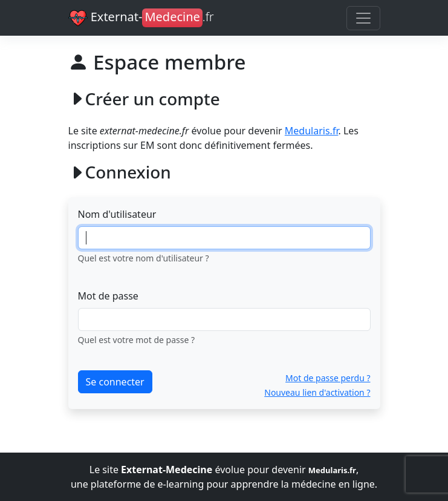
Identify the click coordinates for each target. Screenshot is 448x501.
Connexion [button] (120, 172)
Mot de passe (108, 296)
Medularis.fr (312, 131)
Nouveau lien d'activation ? (317, 392)
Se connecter (115, 382)
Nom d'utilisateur (117, 214)
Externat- (141, 18)
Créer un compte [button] (144, 99)
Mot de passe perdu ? (328, 378)
